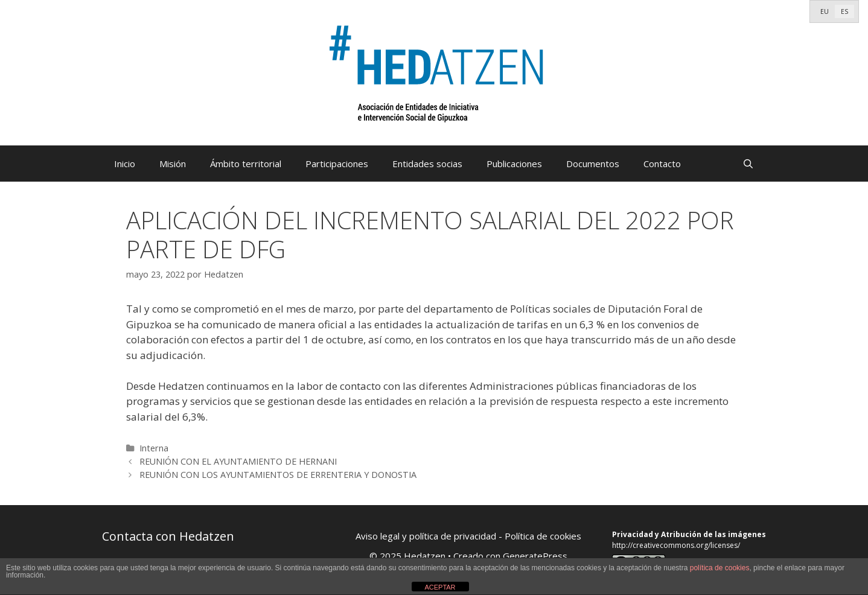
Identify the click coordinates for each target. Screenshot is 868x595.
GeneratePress (535, 556)
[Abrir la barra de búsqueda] (748, 164)
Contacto (662, 164)
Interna (154, 448)
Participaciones (337, 164)
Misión (173, 164)
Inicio (125, 164)
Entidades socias (427, 164)
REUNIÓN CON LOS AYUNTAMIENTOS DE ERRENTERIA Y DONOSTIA (278, 475)
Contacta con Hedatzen (168, 536)
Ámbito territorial (246, 164)
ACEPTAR (440, 587)
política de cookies (720, 568)
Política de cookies (543, 536)
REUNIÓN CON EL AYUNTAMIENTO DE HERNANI (238, 461)
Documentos (593, 164)
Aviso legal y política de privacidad (426, 536)
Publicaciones (514, 164)
